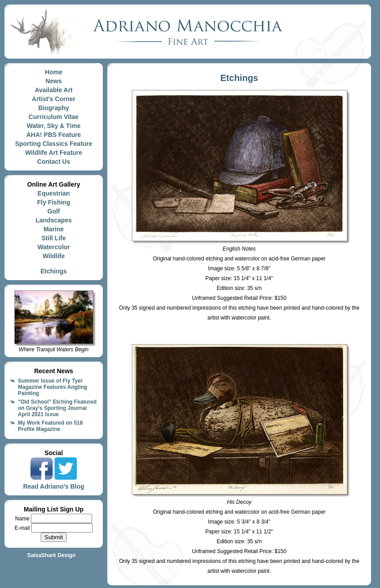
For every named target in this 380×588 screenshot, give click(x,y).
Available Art (54, 90)
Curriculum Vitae (54, 117)
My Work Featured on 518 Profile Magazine (50, 426)
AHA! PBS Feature (54, 135)
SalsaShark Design (51, 555)
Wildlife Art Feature (54, 153)
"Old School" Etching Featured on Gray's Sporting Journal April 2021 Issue (57, 408)
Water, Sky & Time (54, 126)
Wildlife (54, 256)
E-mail (23, 528)
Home (54, 72)
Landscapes (54, 220)
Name (23, 519)
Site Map (54, 563)
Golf (54, 211)
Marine (53, 229)
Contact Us (54, 162)
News (54, 81)
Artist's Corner (53, 99)
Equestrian (54, 193)
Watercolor (54, 247)
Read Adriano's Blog (54, 486)
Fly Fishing (54, 202)
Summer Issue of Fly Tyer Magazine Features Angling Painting (53, 387)
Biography (53, 108)
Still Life (54, 238)
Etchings (53, 271)
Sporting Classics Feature (54, 144)
